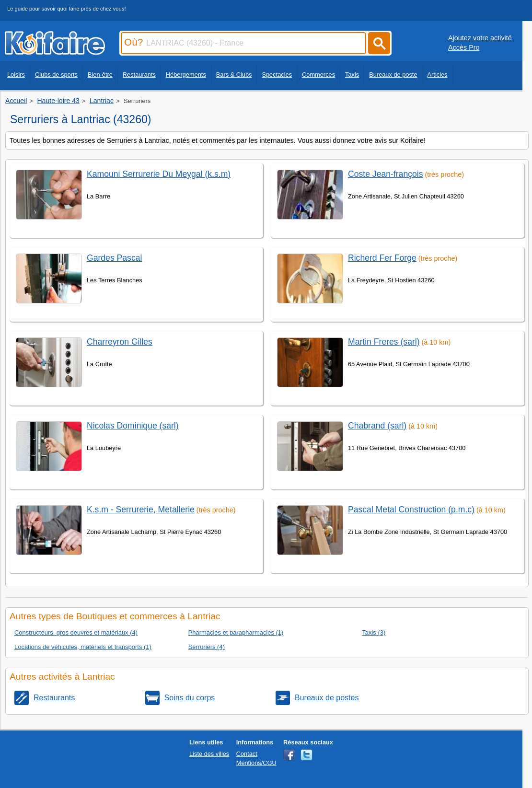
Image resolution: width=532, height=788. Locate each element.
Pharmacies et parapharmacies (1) (236, 632)
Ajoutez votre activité (480, 38)
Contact (247, 754)
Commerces (318, 75)
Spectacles (277, 75)
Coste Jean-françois (385, 174)
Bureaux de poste (393, 75)
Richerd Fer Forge (382, 258)
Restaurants (139, 75)
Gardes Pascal (114, 258)
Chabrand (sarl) (377, 426)
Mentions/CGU (256, 763)
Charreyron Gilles (120, 342)
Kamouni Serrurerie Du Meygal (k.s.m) (159, 174)
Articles (438, 75)
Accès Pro (464, 47)
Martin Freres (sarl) (384, 342)
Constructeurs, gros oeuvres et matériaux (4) (76, 632)
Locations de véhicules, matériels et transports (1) (83, 647)
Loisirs (16, 75)
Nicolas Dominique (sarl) (133, 426)
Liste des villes (209, 754)
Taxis (352, 75)
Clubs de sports (56, 75)
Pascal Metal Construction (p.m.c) (411, 510)
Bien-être (100, 75)
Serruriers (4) (207, 647)
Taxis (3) (374, 632)
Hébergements (186, 75)
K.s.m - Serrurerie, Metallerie (141, 510)
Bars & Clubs (234, 75)
